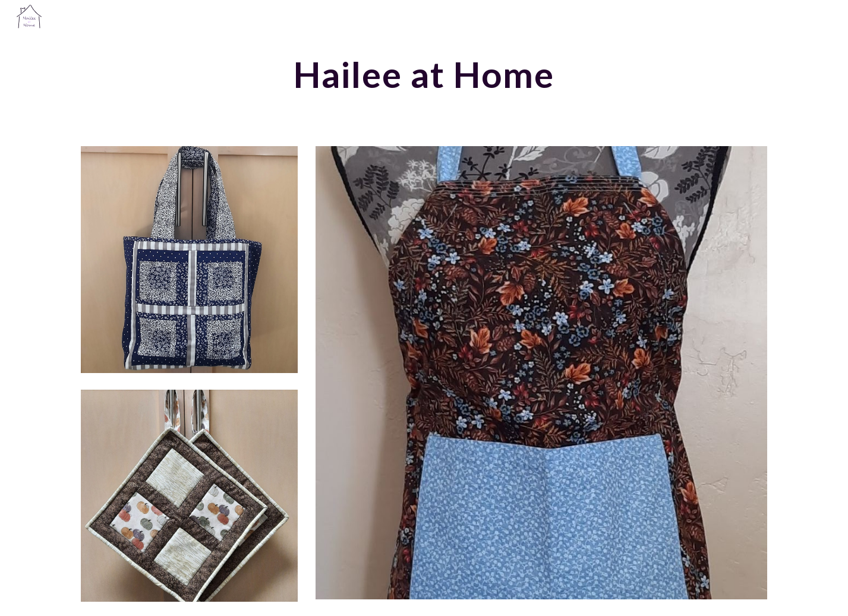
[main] (424, 74)
